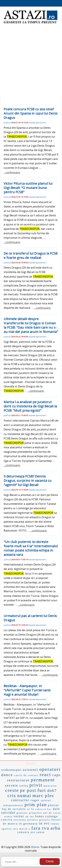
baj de (7, 809)
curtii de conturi (26, 775)
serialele (19, 809)
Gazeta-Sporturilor (37, 123)
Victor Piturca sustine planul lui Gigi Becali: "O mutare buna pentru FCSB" (28, 188)
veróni (19, 816)
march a (25, 829)
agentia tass (10, 829)
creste (12, 790)
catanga (52, 816)
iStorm (35, 847)
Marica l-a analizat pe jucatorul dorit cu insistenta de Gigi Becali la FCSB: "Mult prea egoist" (30, 406)
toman (55, 824)
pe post (28, 790)
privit (36, 785)
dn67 (52, 791)
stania (8, 817)
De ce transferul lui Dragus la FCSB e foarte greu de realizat (31, 255)
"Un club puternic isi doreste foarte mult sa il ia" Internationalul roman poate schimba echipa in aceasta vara (31, 548)
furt (42, 790)
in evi (44, 823)
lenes (40, 816)
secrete (11, 785)
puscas (54, 805)
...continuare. (12, 172)
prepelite (35, 813)
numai (24, 796)
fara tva (40, 828)
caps (56, 775)
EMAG (31, 763)
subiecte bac (43, 809)
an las (30, 816)
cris (12, 796)
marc (38, 796)
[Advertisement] (31, 62)
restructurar (18, 780)
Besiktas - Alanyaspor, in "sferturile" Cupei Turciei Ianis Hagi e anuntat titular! (27, 690)
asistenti (31, 770)
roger (35, 800)
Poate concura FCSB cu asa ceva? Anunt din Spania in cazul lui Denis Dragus (31, 113)
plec (50, 796)
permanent (43, 780)
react (45, 775)
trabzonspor (12, 770)
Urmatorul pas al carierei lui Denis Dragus (30, 618)
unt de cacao (52, 813)
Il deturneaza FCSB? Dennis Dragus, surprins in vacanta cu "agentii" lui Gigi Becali (28, 481)
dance (7, 775)
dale (56, 809)
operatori (50, 769)
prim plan (36, 805)
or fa (31, 809)
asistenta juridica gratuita (32, 820)
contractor (20, 800)
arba (56, 828)
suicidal (8, 813)
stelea (24, 786)
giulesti (22, 813)
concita (7, 820)
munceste (50, 786)
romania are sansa (31, 832)
